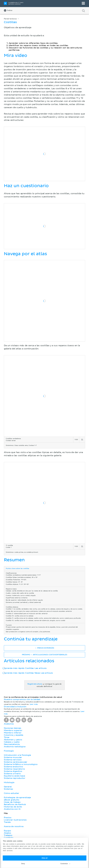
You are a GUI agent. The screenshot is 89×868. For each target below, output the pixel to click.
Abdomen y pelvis (13, 740)
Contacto (9, 838)
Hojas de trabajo (12, 802)
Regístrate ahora (35, 684)
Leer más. (34, 704)
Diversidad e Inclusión (15, 707)
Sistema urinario (12, 774)
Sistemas (8, 789)
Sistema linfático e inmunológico (21, 764)
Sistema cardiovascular (16, 762)
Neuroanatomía (12, 744)
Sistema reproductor (15, 778)
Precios (8, 818)
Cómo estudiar (12, 793)
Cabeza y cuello (12, 742)
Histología (9, 782)
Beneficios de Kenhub (15, 804)
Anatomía (9, 724)
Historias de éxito (13, 807)
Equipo (7, 831)
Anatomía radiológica (15, 747)
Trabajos (8, 835)
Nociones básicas (13, 728)
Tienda (7, 822)
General (8, 787)
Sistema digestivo (13, 771)
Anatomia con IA (12, 809)
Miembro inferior (13, 733)
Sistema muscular (13, 757)
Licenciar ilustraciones (15, 820)
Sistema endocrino (13, 767)
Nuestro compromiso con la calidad (22, 699)
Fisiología (9, 751)
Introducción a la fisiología (17, 755)
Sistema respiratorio (14, 769)
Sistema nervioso (13, 760)
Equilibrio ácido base (14, 776)
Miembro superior (13, 730)
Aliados (8, 833)
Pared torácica (10, 19)
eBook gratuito (12, 800)
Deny (23, 864)
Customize (65, 864)
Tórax (7, 737)
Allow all (44, 858)
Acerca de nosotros (14, 826)
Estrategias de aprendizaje (17, 798)
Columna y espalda (13, 735)
